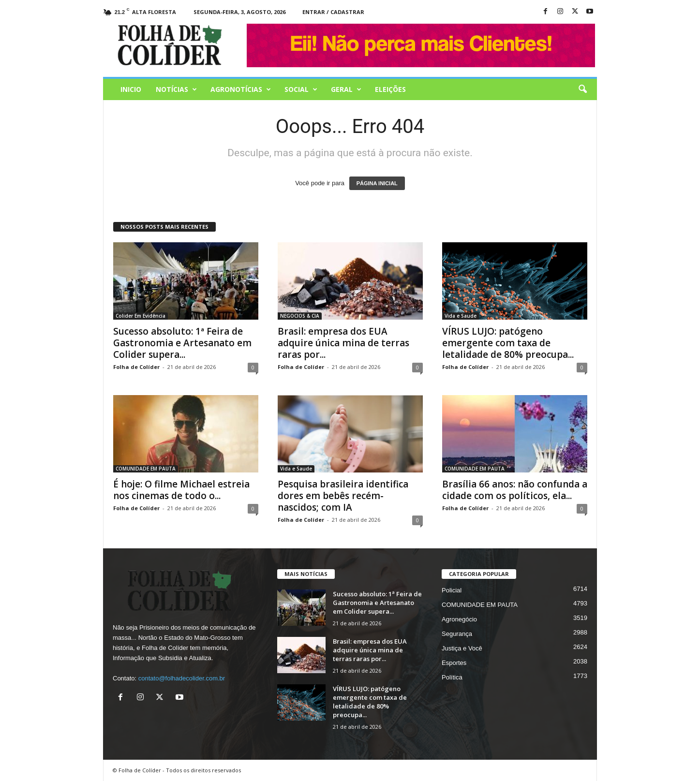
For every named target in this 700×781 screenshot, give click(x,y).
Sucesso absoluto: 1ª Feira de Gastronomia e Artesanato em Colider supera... (182, 343)
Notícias (176, 89)
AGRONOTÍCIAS (241, 89)
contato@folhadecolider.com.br (182, 678)
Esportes (454, 663)
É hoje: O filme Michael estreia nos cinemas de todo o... (181, 490)
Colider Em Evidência (141, 316)
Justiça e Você (462, 648)
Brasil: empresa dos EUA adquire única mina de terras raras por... (343, 343)
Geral (346, 89)
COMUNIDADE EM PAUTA (146, 469)
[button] (582, 89)
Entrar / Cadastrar (333, 12)
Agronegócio (459, 619)
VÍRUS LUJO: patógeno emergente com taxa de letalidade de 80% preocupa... (508, 343)
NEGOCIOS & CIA (300, 316)
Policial (452, 590)
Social (301, 89)
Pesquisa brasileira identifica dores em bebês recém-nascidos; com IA (343, 496)
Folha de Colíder (136, 367)
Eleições (390, 89)
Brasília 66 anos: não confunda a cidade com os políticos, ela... (515, 490)
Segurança (457, 634)
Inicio (131, 89)
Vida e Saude (461, 316)
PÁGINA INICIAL (377, 183)
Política (452, 677)
